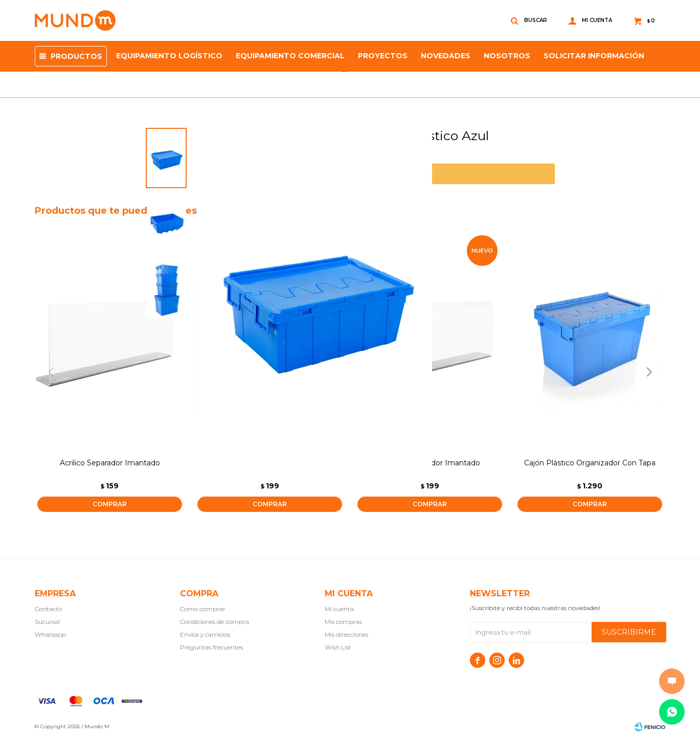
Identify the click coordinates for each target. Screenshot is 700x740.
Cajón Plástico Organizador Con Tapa (590, 463)
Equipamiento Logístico (169, 56)
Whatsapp (50, 634)
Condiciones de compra (214, 622)
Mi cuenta (339, 609)
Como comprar (203, 609)
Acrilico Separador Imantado (110, 463)
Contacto (48, 609)
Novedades (446, 56)
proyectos (383, 56)
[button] (653, 372)
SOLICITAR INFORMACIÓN (594, 56)
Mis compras (343, 622)
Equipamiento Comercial (290, 56)
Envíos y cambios (205, 634)
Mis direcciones (346, 634)
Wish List (338, 647)
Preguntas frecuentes (211, 647)
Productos (76, 56)
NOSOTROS (507, 56)
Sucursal (47, 622)
